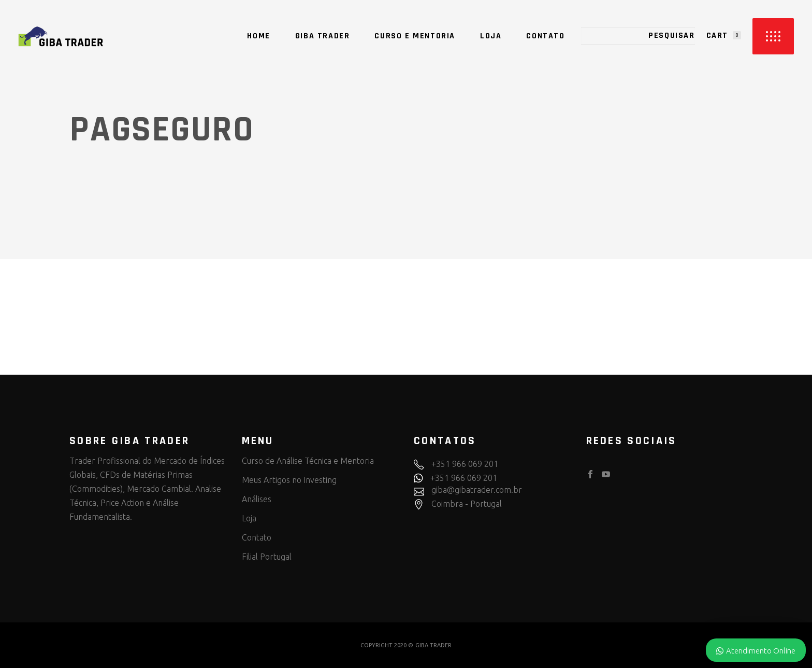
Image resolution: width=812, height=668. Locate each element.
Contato (257, 537)
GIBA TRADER (433, 645)
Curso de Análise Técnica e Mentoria (308, 461)
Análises (257, 499)
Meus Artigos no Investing (289, 480)
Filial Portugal (267, 557)
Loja (249, 518)
